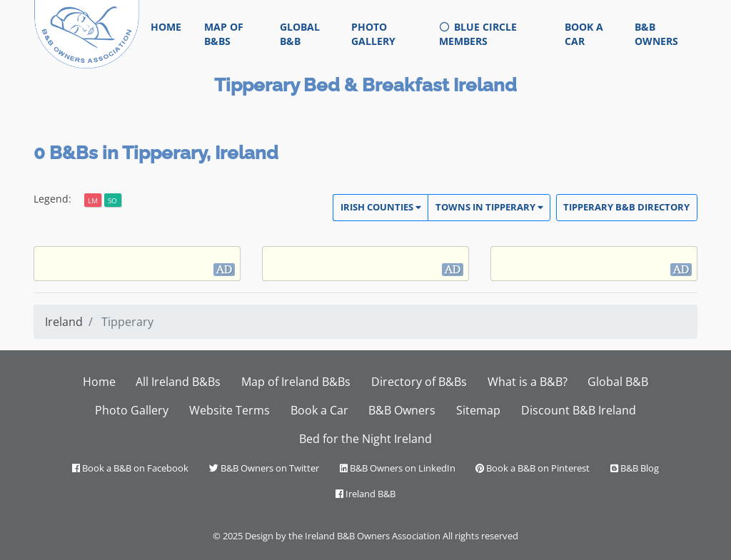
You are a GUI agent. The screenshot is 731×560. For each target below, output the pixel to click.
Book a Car (584, 34)
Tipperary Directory (626, 207)
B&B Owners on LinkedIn (398, 468)
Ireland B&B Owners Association (373, 536)
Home (172, 26)
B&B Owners (656, 34)
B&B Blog (635, 468)
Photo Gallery (373, 34)
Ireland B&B (365, 494)
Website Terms (230, 410)
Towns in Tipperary (489, 207)
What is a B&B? (528, 382)
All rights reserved (480, 536)
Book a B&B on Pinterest (533, 468)
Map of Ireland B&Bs (296, 382)
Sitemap (478, 410)
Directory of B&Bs (419, 382)
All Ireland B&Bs (178, 382)
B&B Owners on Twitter (264, 468)
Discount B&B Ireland (579, 410)
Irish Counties (381, 207)
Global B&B (300, 34)
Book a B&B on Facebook (130, 468)
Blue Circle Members (478, 34)
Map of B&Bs (224, 34)
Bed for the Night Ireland (365, 439)
